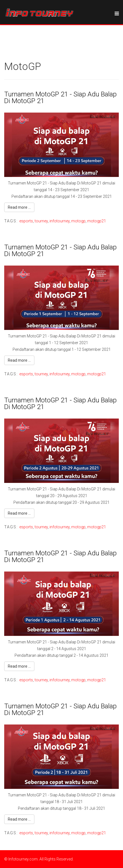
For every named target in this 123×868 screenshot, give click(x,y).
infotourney (60, 221)
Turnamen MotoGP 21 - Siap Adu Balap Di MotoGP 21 (60, 98)
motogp (78, 221)
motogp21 (97, 221)
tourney (41, 221)
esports (26, 221)
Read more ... (19, 207)
